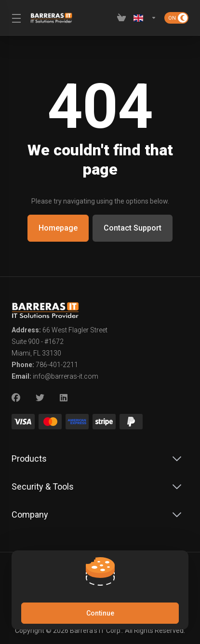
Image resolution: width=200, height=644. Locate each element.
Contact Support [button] (133, 228)
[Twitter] (40, 398)
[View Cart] (121, 18)
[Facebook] (16, 398)
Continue (100, 613)
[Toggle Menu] (15, 18)
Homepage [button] (57, 228)
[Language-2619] (145, 18)
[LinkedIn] (64, 398)
